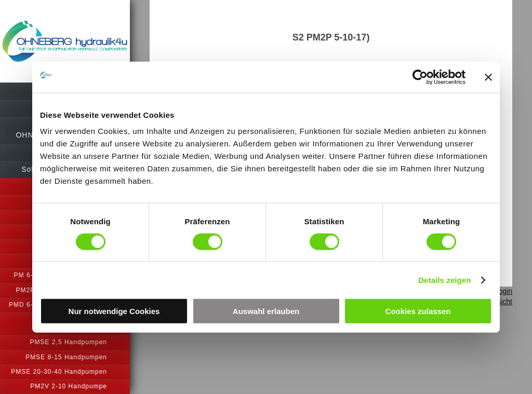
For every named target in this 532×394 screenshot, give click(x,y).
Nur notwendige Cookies (114, 311)
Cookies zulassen (418, 311)
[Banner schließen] (488, 77)
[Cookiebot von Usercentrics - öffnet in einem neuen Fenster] (420, 77)
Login (503, 291)
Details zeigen (444, 280)
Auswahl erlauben (266, 311)
